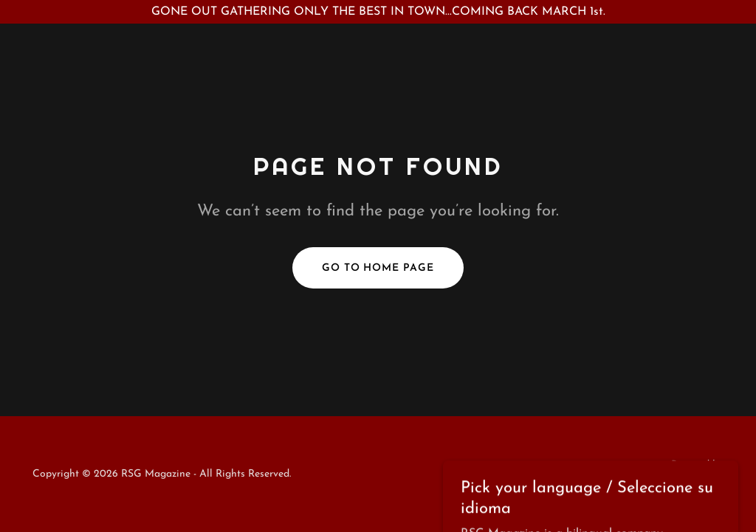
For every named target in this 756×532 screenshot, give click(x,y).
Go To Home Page (378, 268)
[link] (675, 483)
